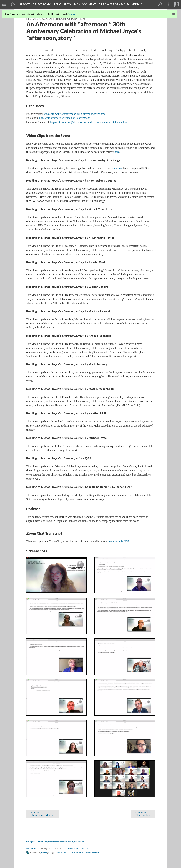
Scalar (44, 853)
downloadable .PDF (119, 541)
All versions (73, 849)
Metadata (84, 849)
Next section (143, 813)
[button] (168, 4)
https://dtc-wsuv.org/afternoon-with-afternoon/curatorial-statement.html (89, 122)
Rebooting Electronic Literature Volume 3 (80, 4)
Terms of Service (62, 853)
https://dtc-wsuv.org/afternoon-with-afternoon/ (65, 118)
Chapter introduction (43, 813)
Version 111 (32, 849)
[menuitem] (4, 4)
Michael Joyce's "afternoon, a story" (52, 19)
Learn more (74, 14)
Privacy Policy (77, 853)
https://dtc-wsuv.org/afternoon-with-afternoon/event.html (75, 114)
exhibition (116, 168)
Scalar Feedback (92, 853)
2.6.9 (50, 853)
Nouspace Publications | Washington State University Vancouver (55, 842)
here (117, 152)
